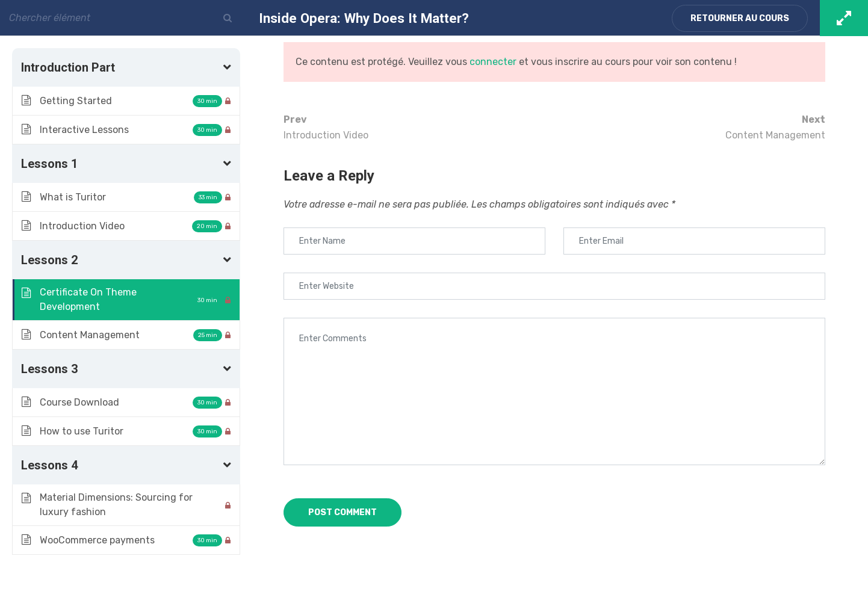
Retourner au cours (740, 18)
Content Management (690, 126)
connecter (493, 62)
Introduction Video (419, 126)
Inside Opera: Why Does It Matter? (364, 18)
